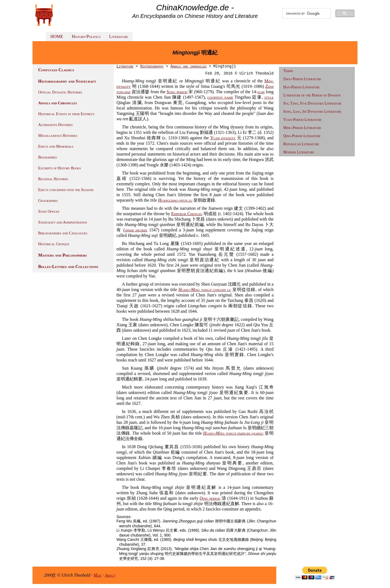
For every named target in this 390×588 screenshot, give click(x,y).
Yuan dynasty (223, 138)
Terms (288, 71)
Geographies (48, 201)
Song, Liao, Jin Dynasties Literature (312, 112)
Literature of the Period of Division (312, 95)
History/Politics (86, 36)
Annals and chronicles (188, 66)
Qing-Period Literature (302, 136)
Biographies (48, 157)
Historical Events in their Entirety (66, 114)
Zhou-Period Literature (302, 79)
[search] (307, 14)
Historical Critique (54, 244)
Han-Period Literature (301, 87)
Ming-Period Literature (302, 128)
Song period (177, 92)
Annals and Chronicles (58, 103)
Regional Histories (53, 179)
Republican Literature (301, 144)
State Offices (49, 211)
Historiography (152, 66)
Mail (97, 575)
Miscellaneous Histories (58, 136)
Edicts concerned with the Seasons (66, 190)
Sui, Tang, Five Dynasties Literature (312, 103)
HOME (57, 36)
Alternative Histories (56, 125)
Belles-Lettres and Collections (68, 266)
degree (136, 230)
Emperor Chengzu (187, 214)
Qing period (210, 498)
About (110, 575)
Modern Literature (299, 152)
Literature (119, 36)
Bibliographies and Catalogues (63, 233)
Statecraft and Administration (63, 222)
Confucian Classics (56, 70)
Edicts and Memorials (56, 146)
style (269, 97)
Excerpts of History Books (60, 168)
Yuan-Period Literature (302, 120)
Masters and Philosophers (63, 255)
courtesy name (220, 97)
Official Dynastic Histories (60, 92)
